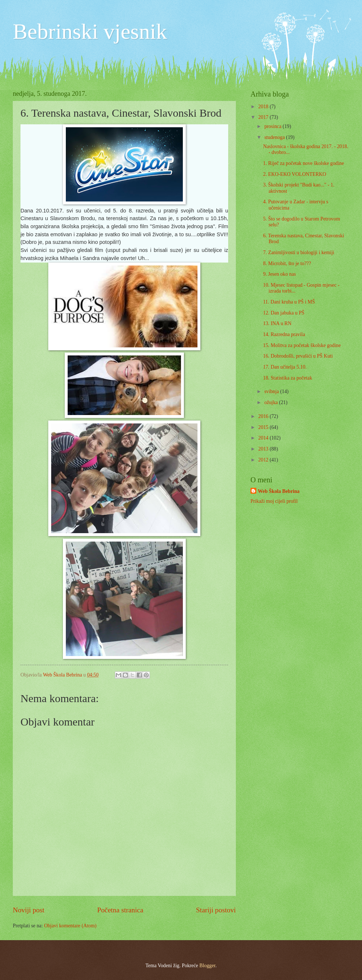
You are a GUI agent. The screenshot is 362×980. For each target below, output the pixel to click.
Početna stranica (120, 910)
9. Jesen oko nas (279, 274)
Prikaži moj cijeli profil (274, 501)
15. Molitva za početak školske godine (302, 345)
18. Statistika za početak (287, 378)
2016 (264, 416)
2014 (264, 438)
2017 (264, 117)
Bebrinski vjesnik (90, 31)
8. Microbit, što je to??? (287, 263)
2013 (264, 449)
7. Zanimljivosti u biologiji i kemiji (299, 252)
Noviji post (29, 910)
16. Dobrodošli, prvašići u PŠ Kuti (298, 356)
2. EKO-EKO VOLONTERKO (295, 174)
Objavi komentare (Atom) (70, 926)
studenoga (275, 137)
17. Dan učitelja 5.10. (285, 367)
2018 (264, 107)
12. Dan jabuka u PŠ (284, 313)
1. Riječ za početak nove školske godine (303, 163)
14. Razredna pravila (284, 334)
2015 (264, 427)
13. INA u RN (277, 323)
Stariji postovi (216, 910)
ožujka (272, 402)
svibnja (272, 391)
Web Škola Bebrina (279, 491)
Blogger (207, 966)
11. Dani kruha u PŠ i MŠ (289, 302)
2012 (264, 460)
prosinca (274, 126)
